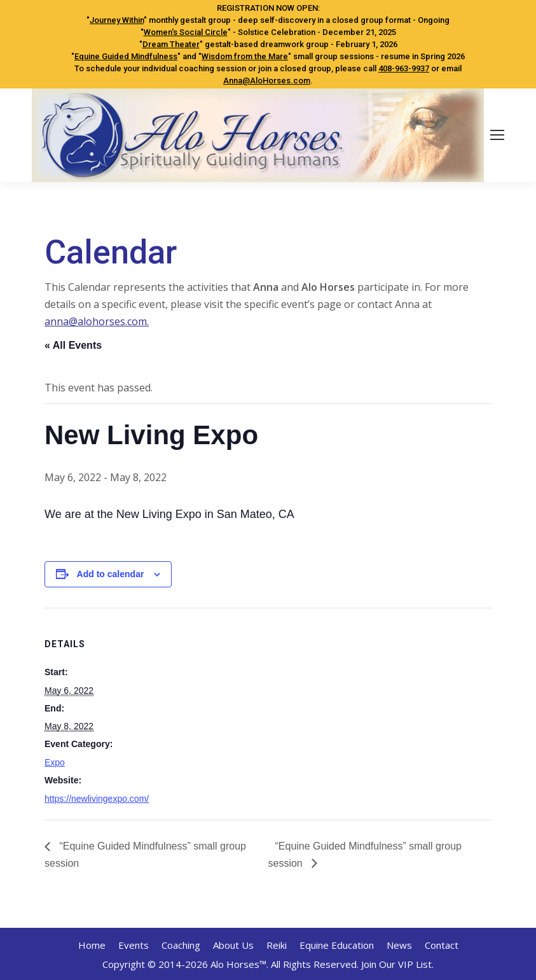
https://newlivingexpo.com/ (97, 799)
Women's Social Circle (186, 32)
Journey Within (117, 20)
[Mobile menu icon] (497, 135)
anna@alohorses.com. (97, 321)
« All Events (73, 345)
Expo (55, 762)
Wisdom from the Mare (245, 56)
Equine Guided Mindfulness (126, 56)
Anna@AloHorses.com (267, 80)
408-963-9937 (404, 68)
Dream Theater (171, 44)
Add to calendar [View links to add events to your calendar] (111, 574)
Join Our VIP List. (397, 964)
